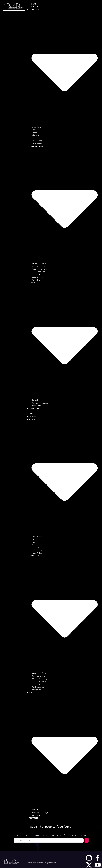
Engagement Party (39, 272)
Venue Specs (37, 141)
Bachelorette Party (39, 263)
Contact (35, 400)
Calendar (35, 7)
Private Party (36, 280)
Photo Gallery (37, 143)
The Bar (35, 130)
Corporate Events (38, 266)
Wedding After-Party (39, 269)
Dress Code (36, 406)
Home (34, 4)
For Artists (36, 408)
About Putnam (37, 127)
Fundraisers (36, 275)
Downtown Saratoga (40, 403)
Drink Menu (36, 135)
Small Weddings (38, 277)
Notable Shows (38, 138)
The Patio (35, 132)
